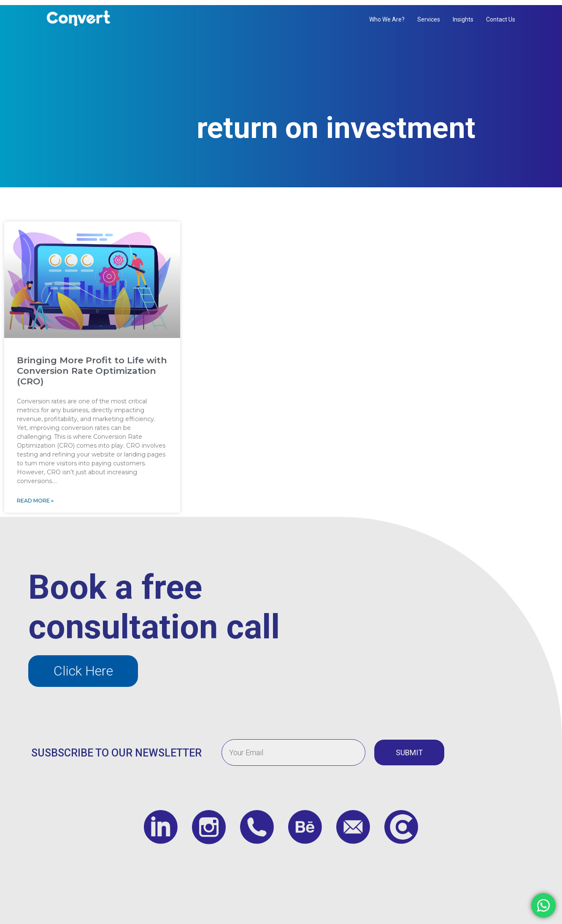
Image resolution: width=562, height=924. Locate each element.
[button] (83, 663)
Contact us (501, 19)
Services (429, 19)
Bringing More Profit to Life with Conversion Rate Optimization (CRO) (92, 362)
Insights (463, 19)
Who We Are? (387, 19)
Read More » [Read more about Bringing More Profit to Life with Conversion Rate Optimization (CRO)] (35, 492)
